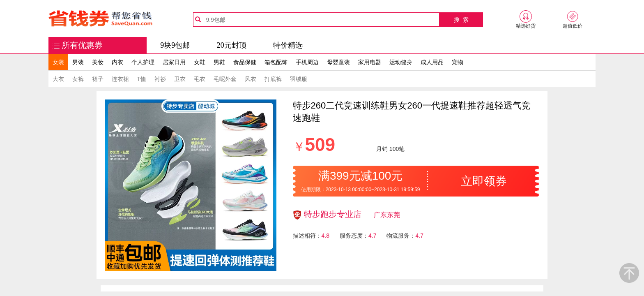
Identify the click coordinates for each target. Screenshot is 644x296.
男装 (78, 62)
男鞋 (219, 62)
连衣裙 (120, 79)
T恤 (142, 79)
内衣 (117, 62)
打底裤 (273, 79)
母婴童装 (338, 62)
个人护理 (143, 62)
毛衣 (200, 79)
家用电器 (370, 62)
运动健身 (401, 62)
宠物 (458, 62)
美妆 (98, 62)
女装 (58, 62)
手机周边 (307, 62)
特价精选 (288, 45)
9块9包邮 (175, 45)
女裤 (78, 79)
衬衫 (160, 79)
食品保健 (245, 62)
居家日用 (174, 62)
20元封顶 (232, 45)
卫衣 (180, 79)
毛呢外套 (225, 79)
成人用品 (432, 62)
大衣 (58, 79)
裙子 (98, 79)
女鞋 (200, 62)
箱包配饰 (276, 62)
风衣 (251, 79)
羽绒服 (299, 79)
